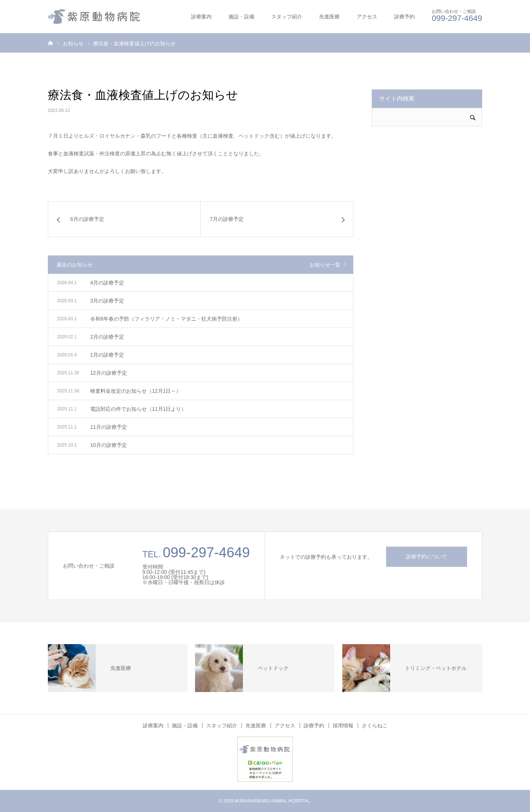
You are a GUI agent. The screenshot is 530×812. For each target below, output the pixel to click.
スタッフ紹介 (287, 17)
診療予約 (404, 17)
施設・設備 (241, 17)
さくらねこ (375, 725)
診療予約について (427, 557)
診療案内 (201, 17)
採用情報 (343, 725)
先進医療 (329, 17)
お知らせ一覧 (325, 265)
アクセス (367, 17)
